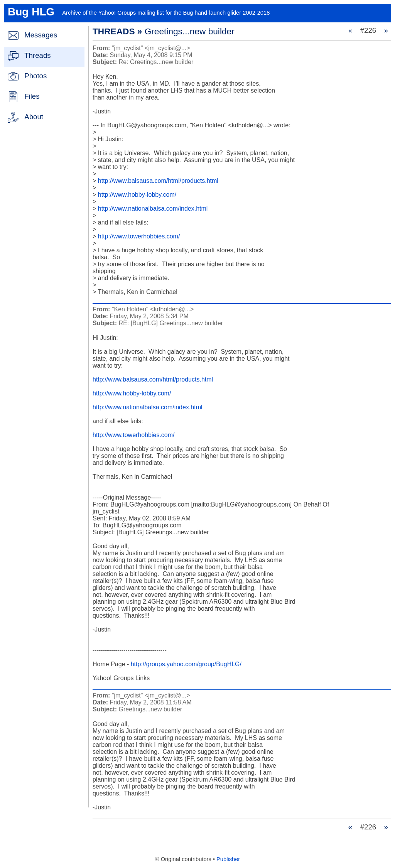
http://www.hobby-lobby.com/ (137, 195)
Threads (37, 55)
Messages (41, 35)
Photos (35, 76)
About (34, 117)
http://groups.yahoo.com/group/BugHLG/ (186, 664)
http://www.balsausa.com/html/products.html (158, 181)
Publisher (228, 859)
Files (32, 96)
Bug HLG (31, 12)
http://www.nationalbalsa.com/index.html (153, 209)
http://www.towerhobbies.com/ (139, 236)
